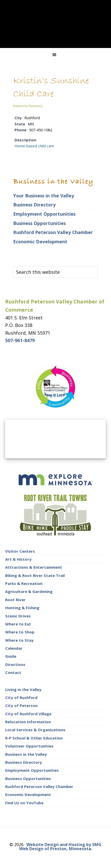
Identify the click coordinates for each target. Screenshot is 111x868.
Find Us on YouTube (24, 803)
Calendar (14, 648)
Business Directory (34, 205)
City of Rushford (21, 697)
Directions (15, 664)
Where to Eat (18, 624)
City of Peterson (21, 705)
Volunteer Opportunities (29, 746)
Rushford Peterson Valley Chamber (53, 232)
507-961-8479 (20, 340)
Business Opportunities (39, 223)
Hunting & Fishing (22, 608)
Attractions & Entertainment (34, 567)
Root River (15, 600)
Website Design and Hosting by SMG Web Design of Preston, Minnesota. (60, 847)
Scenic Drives (18, 616)
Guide (11, 656)
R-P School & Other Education (34, 738)
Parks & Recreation (24, 583)
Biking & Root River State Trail (35, 575)
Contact (13, 672)
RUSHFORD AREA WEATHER (55, 439)
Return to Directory (28, 106)
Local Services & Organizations (35, 730)
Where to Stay (19, 640)
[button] (55, 55)
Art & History (18, 559)
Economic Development (40, 242)
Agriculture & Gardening (29, 591)
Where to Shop (20, 632)
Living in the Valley (23, 689)
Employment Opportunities (44, 214)
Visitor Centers (20, 551)
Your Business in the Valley (44, 196)
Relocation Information (28, 722)
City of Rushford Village (28, 714)
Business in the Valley (26, 754)
